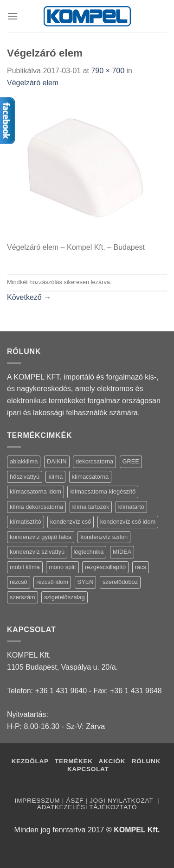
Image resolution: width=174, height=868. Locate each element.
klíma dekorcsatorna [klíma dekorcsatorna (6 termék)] (36, 507)
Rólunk (146, 761)
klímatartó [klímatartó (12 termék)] (131, 507)
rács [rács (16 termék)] (141, 567)
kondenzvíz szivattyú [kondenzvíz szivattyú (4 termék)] (37, 552)
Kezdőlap (30, 761)
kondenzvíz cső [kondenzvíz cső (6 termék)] (71, 522)
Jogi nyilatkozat (122, 801)
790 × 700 (108, 71)
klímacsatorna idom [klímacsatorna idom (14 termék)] (35, 491)
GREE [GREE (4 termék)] (131, 461)
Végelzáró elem (33, 83)
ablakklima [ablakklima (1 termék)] (24, 461)
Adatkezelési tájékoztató (87, 807)
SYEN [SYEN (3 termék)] (86, 582)
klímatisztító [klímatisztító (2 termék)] (26, 522)
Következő (29, 297)
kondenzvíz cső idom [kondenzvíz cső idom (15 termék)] (128, 522)
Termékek (74, 761)
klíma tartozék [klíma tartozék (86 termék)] (91, 507)
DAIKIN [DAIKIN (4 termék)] (57, 461)
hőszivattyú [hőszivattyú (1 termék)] (25, 477)
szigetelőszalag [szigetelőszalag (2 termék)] (64, 597)
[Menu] (13, 16)
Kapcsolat (88, 769)
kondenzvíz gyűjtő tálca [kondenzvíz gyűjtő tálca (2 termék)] (41, 537)
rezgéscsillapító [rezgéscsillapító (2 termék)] (105, 567)
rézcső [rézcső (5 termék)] (19, 582)
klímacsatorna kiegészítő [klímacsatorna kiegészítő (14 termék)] (103, 491)
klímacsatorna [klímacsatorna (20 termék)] (90, 477)
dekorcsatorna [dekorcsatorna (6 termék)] (94, 461)
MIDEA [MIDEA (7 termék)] (122, 552)
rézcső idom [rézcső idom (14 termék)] (52, 582)
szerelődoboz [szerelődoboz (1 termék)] (120, 582)
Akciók (113, 761)
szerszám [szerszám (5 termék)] (23, 597)
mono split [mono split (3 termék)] (62, 567)
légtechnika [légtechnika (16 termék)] (89, 552)
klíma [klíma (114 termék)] (55, 477)
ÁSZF (74, 801)
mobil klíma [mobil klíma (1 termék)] (25, 567)
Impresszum (37, 801)
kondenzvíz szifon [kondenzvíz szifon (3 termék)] (104, 537)
